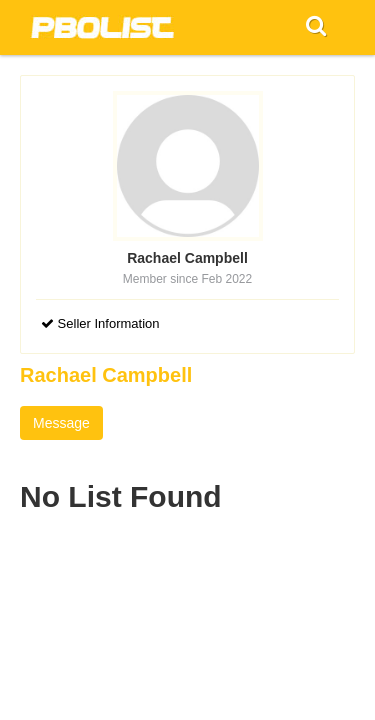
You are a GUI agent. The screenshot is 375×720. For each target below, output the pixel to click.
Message (61, 423)
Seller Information (100, 323)
